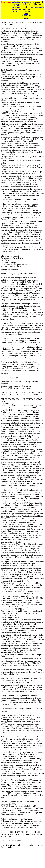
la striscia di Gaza (26, 3)
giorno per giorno (16, 10)
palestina (16, 2)
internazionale (38, 7)
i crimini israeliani (16, 6)
